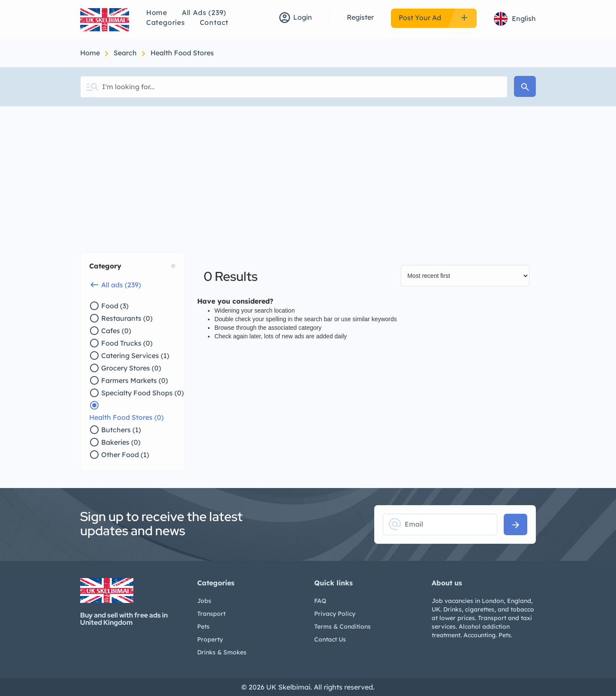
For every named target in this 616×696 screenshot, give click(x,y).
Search (126, 53)
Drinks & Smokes (222, 652)
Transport (211, 614)
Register (360, 17)
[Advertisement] (308, 171)
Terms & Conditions (343, 627)
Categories (166, 22)
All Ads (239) (204, 12)
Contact (214, 22)
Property (210, 639)
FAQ (320, 601)
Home (157, 12)
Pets (203, 627)
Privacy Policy (335, 614)
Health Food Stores (182, 53)
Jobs (204, 601)
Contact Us (330, 639)
